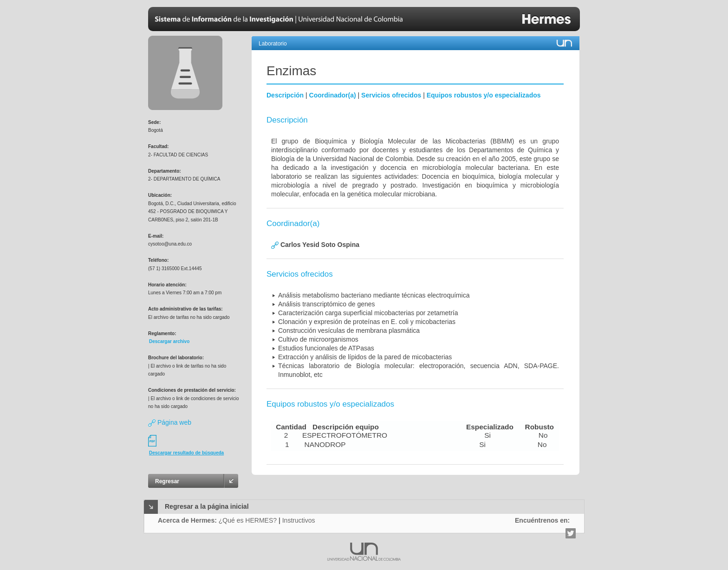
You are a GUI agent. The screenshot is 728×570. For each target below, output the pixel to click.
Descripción (285, 95)
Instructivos (299, 520)
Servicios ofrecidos (391, 95)
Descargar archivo (169, 341)
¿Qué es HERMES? (248, 520)
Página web (170, 422)
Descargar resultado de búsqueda (186, 453)
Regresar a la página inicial (207, 506)
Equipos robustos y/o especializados (484, 95)
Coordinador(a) (333, 95)
